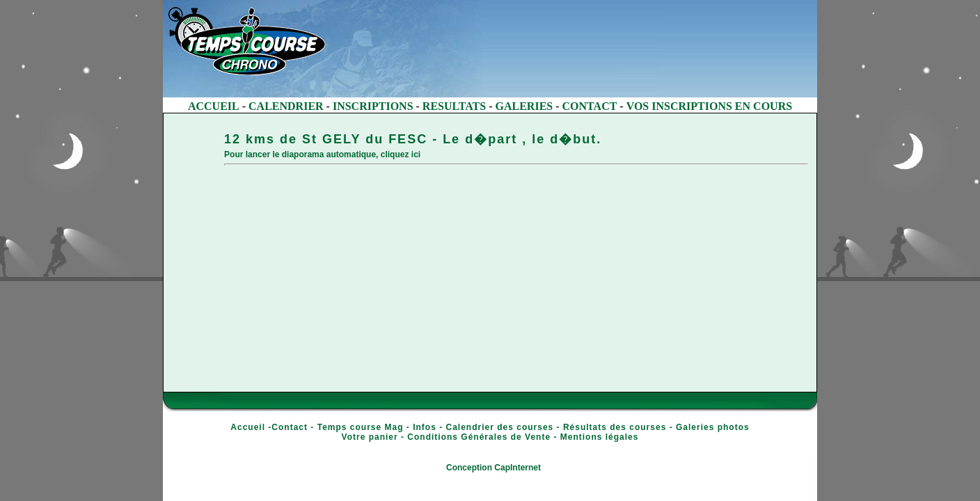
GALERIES (524, 106)
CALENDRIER (286, 106)
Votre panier (370, 437)
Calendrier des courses (500, 427)
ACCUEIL (214, 106)
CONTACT (590, 106)
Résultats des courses (615, 427)
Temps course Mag (361, 427)
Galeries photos (713, 427)
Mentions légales (600, 437)
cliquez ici (401, 154)
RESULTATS (454, 106)
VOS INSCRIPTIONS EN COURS (709, 106)
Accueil (248, 427)
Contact (290, 427)
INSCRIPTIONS (373, 106)
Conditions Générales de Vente (479, 437)
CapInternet (517, 468)
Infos (425, 427)
